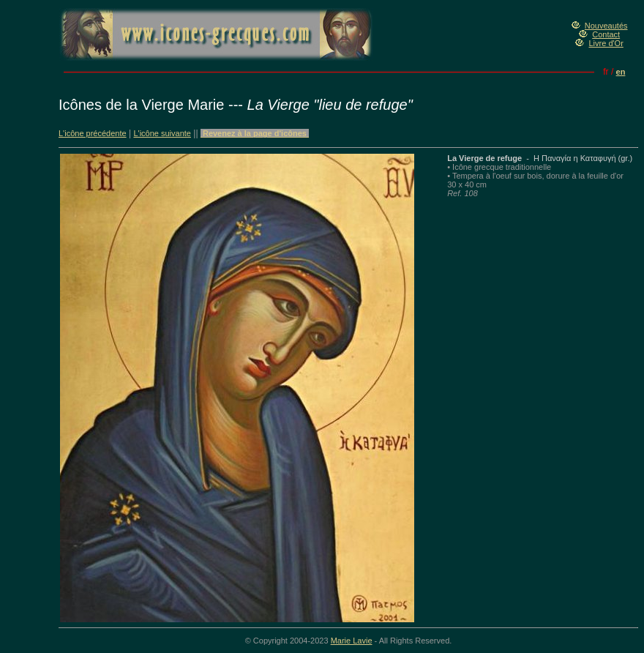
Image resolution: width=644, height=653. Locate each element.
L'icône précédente (93, 133)
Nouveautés (606, 26)
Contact (606, 34)
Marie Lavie (352, 641)
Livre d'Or (606, 43)
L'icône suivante (162, 133)
